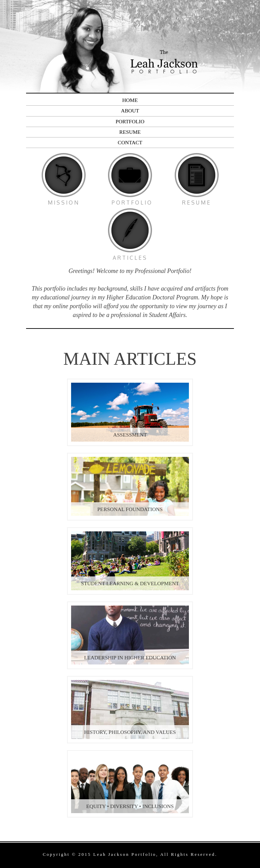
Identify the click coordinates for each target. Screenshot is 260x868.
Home (130, 100)
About (130, 111)
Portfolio (130, 121)
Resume (130, 132)
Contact (130, 142)
